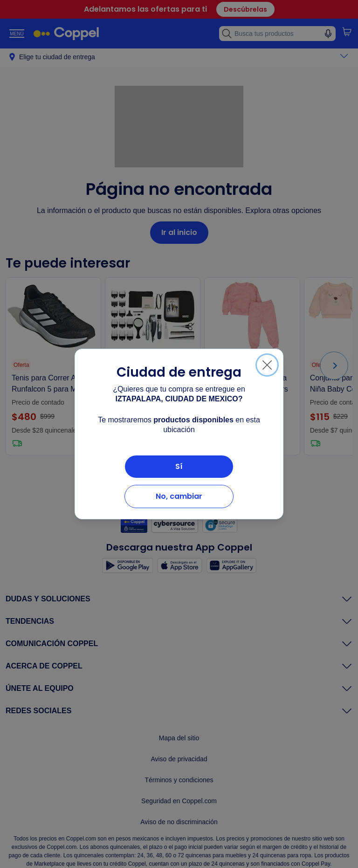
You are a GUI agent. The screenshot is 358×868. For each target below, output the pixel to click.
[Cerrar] (267, 365)
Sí (179, 466)
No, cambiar (179, 496)
